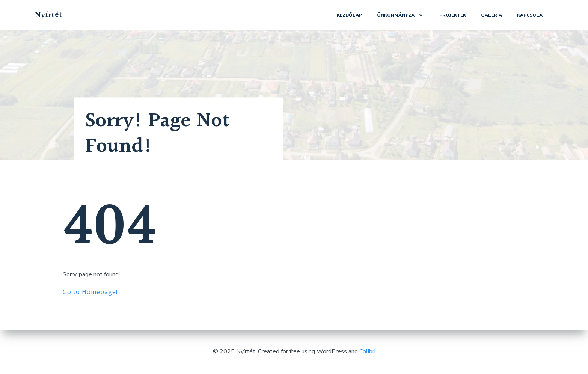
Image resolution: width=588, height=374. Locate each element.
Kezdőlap (349, 15)
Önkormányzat (401, 15)
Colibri (367, 351)
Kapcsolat (531, 15)
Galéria (492, 15)
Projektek (453, 15)
